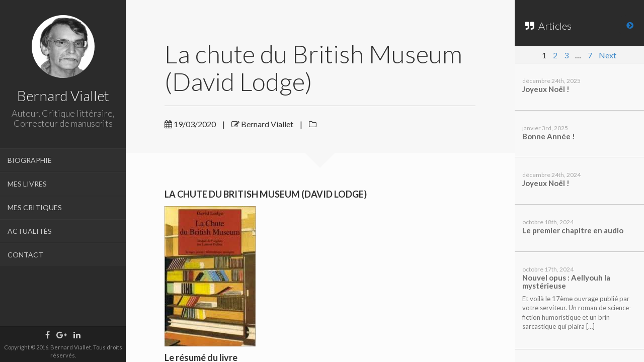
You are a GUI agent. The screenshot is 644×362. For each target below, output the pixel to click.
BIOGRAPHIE (30, 160)
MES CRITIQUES (35, 207)
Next (608, 55)
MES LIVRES (27, 184)
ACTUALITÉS (30, 231)
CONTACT (25, 255)
